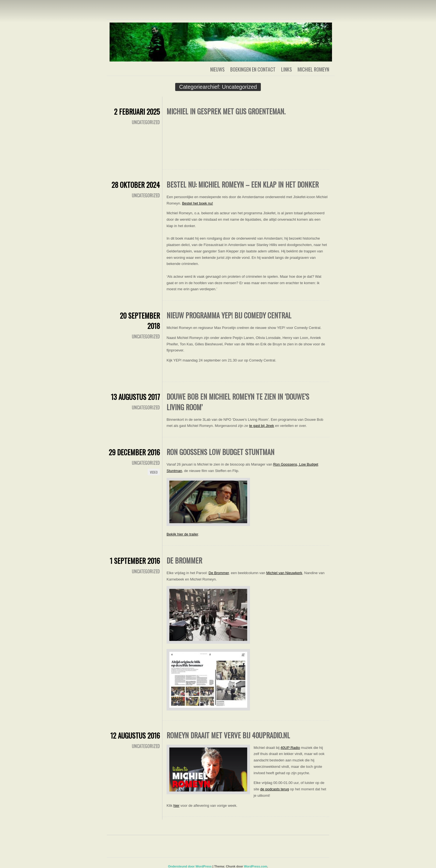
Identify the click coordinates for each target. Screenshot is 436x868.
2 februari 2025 (137, 111)
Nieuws (217, 69)
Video (154, 472)
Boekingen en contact (253, 69)
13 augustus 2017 (135, 397)
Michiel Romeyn (313, 69)
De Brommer (184, 560)
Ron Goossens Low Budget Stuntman (221, 452)
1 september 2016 (135, 561)
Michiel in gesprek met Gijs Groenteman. (226, 111)
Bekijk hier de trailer (182, 534)
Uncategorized (146, 122)
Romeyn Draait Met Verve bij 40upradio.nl (228, 735)
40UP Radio (290, 748)
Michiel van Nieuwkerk (284, 573)
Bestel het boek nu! (198, 203)
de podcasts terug (275, 789)
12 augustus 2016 (135, 735)
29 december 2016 (134, 452)
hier (177, 806)
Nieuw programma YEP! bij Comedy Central (229, 315)
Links (287, 69)
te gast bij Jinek (262, 426)
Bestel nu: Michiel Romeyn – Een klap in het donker (243, 184)
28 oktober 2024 (136, 185)
